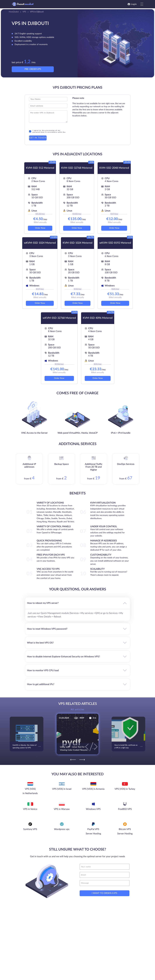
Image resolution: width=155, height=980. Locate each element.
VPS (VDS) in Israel (62, 789)
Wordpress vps (62, 829)
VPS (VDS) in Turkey (125, 789)
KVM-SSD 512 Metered (40, 168)
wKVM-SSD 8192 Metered (115, 243)
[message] (105, 883)
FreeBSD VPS (125, 809)
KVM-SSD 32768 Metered (77, 168)
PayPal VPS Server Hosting (93, 831)
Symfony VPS (30, 829)
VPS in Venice (30, 809)
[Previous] (73, 760)
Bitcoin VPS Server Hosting (125, 831)
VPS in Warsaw (62, 809)
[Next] (82, 760)
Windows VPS (93, 809)
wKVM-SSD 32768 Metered (59, 318)
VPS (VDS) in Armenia (93, 789)
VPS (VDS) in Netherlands (30, 791)
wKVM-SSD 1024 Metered (40, 243)
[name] (105, 867)
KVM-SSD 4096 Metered (98, 318)
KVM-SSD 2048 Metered (114, 168)
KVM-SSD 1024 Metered (77, 243)
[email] (105, 875)
